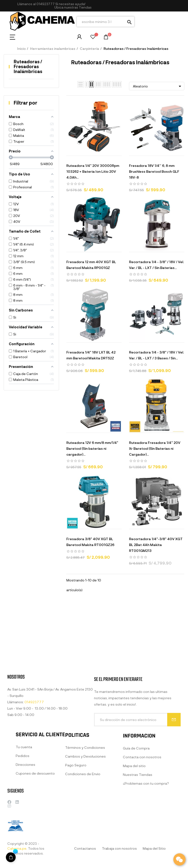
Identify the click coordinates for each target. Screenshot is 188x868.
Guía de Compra (136, 796)
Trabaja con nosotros (119, 848)
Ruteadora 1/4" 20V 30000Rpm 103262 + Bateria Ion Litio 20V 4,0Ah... (93, 171)
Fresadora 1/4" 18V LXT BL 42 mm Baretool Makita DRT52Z (91, 355)
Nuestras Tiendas (138, 822)
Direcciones (25, 804)
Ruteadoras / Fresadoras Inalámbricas (28, 66)
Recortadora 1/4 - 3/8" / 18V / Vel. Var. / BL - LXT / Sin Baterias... (156, 265)
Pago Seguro (76, 809)
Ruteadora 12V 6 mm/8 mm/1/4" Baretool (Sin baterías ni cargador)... (92, 448)
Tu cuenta (24, 787)
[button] (73, 7)
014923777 (46, 4)
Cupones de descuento (35, 813)
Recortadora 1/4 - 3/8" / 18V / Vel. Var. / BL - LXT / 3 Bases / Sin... (156, 355)
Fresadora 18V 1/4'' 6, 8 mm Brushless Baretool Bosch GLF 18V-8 (154, 171)
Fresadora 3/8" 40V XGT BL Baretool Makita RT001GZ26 (90, 542)
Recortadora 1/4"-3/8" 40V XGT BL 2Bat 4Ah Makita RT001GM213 (156, 545)
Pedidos (23, 795)
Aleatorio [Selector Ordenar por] (158, 86)
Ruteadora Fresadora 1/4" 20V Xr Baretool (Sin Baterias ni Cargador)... (155, 448)
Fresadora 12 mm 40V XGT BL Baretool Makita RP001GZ (91, 265)
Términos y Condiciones (85, 791)
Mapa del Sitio (154, 848)
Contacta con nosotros (142, 804)
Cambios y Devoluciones (85, 800)
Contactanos (85, 848)
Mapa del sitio (134, 813)
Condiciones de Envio (83, 818)
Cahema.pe (17, 848)
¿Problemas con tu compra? (146, 831)
